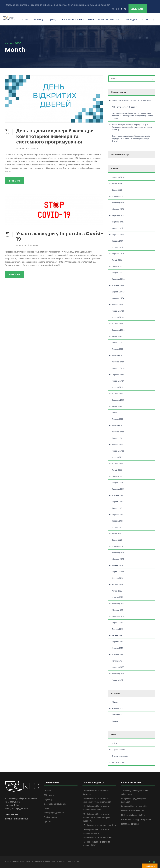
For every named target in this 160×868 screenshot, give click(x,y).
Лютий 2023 (117, 406)
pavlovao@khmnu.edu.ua (17, 819)
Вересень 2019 (118, 616)
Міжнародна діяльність (109, 20)
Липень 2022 (117, 445)
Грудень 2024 (118, 273)
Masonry (116, 702)
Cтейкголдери (130, 20)
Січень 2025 (117, 266)
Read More (14, 181)
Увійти (115, 743)
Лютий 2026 (117, 184)
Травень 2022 (118, 457)
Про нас (145, 20)
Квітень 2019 (117, 635)
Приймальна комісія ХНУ (133, 811)
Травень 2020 (118, 578)
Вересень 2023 (118, 368)
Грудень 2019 (117, 597)
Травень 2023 (118, 387)
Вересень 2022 (118, 438)
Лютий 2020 (117, 591)
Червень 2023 (118, 381)
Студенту (52, 20)
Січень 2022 (117, 476)
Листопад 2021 (118, 489)
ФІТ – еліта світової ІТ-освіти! (124, 107)
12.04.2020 (21, 245)
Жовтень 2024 (118, 285)
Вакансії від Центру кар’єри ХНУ (136, 820)
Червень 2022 (118, 451)
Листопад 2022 (118, 425)
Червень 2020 (118, 572)
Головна (25, 20)
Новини (35, 148)
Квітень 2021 (117, 527)
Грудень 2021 (117, 483)
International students (72, 20)
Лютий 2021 (117, 534)
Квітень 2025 (117, 247)
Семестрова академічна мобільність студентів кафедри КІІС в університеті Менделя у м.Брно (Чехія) (131, 138)
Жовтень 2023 (118, 362)
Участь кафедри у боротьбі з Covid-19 (60, 236)
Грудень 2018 (117, 648)
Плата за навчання (130, 824)
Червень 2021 (118, 515)
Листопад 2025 (118, 203)
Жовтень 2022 (118, 432)
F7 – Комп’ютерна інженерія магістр (99, 825)
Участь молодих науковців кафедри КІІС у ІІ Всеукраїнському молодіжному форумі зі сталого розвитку (132, 127)
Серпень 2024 (118, 298)
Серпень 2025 (118, 222)
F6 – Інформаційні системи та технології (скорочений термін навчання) (96, 818)
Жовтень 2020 (118, 559)
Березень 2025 (118, 254)
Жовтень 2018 (118, 655)
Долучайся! (138, 9)
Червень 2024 (118, 311)
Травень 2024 (118, 317)
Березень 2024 (118, 330)
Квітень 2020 (117, 585)
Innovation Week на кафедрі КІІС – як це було (131, 101)
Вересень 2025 (118, 215)
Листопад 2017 (118, 674)
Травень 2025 (118, 241)
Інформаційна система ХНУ (134, 806)
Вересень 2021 (118, 502)
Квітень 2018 (117, 661)
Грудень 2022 (118, 419)
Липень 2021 (117, 508)
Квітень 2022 (117, 464)
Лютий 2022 (117, 470)
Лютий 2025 (117, 260)
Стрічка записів (118, 750)
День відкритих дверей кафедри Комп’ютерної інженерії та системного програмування (55, 136)
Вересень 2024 (118, 292)
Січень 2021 (117, 540)
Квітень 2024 (118, 324)
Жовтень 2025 (118, 209)
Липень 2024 (117, 305)
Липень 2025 (117, 228)
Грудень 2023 (118, 349)
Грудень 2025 (118, 196)
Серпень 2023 (118, 375)
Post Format (117, 708)
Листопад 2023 (118, 355)
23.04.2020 (22, 148)
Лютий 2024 (117, 336)
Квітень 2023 (117, 394)
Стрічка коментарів (120, 756)
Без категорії (117, 715)
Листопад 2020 (118, 553)
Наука (91, 20)
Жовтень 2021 (118, 495)
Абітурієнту (38, 20)
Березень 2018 (118, 667)
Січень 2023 (117, 413)
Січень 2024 (117, 343)
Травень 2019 (118, 629)
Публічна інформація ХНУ (133, 815)
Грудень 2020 (118, 546)
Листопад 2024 (118, 279)
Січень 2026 (117, 190)
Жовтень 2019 (118, 610)
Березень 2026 (118, 177)
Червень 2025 (118, 235)
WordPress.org (118, 762)
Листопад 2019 (118, 604)
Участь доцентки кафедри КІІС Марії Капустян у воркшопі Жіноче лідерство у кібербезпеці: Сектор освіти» (132, 116)
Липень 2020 (117, 565)
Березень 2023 (118, 400)
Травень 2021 (117, 521)
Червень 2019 (118, 623)
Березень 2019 (118, 642)
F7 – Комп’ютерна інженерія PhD (98, 837)
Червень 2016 (118, 680)
